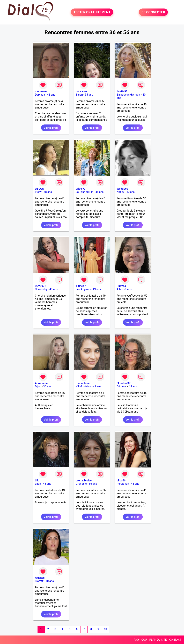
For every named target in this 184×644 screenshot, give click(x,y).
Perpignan (123, 484)
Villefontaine (83, 386)
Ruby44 (121, 286)
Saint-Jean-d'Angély (128, 95)
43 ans (54, 289)
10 (105, 629)
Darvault (40, 95)
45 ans (133, 386)
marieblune (83, 383)
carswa (39, 189)
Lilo (37, 480)
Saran (79, 95)
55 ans (89, 95)
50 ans (130, 192)
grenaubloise (84, 480)
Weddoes (122, 189)
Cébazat (122, 386)
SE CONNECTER (153, 12)
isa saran (81, 91)
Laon (38, 484)
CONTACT (175, 640)
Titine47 (81, 286)
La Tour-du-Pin (84, 192)
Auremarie (41, 383)
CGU (144, 640)
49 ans (97, 289)
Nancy (120, 192)
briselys (80, 189)
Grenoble (81, 484)
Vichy (38, 192)
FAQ (136, 640)
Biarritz (39, 581)
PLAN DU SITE (158, 640)
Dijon (38, 386)
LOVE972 (41, 286)
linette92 (122, 91)
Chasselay (41, 289)
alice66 (121, 480)
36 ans (47, 386)
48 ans (51, 95)
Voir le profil (51, 128)
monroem (41, 91)
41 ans (97, 386)
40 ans (50, 581)
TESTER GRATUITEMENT (92, 12)
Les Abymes (83, 289)
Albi (119, 289)
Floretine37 (124, 383)
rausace (40, 578)
